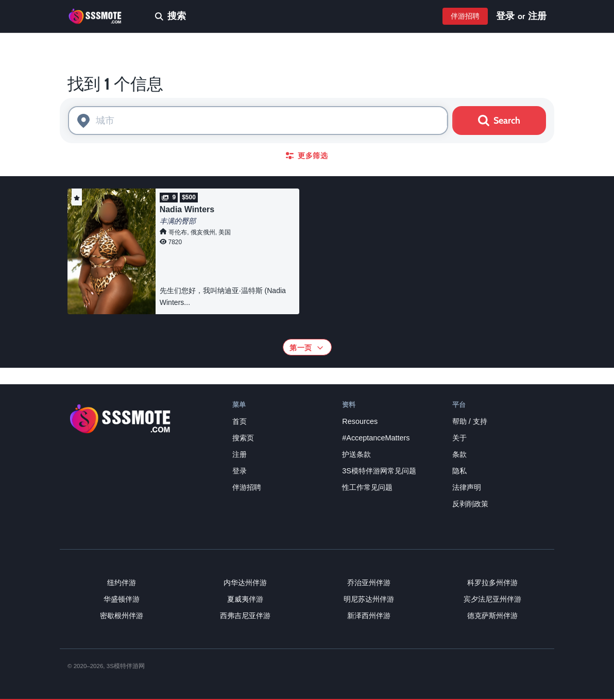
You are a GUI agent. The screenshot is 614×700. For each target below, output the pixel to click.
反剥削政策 (470, 504)
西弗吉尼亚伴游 (245, 616)
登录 (505, 16)
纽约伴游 (122, 583)
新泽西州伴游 (369, 616)
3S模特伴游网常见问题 (379, 471)
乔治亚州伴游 (369, 583)
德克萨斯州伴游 (492, 616)
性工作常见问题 (367, 487)
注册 (537, 16)
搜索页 (243, 438)
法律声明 (467, 487)
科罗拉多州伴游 (492, 583)
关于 (459, 438)
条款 (459, 454)
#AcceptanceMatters (376, 438)
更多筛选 (307, 156)
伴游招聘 (465, 16)
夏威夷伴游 (245, 599)
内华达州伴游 (245, 583)
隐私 (459, 471)
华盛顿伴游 (122, 599)
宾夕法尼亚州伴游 (492, 599)
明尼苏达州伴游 (369, 599)
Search (499, 121)
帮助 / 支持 (470, 421)
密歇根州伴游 (122, 616)
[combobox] (258, 121)
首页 (240, 421)
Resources (360, 421)
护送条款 (356, 454)
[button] (77, 197)
